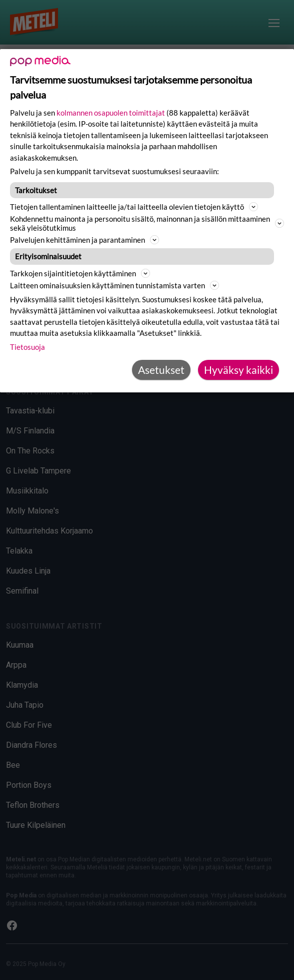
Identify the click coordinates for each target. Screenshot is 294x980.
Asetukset (161, 370)
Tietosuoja (27, 347)
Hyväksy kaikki (238, 370)
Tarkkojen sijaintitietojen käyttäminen (80, 273)
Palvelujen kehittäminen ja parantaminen (84, 240)
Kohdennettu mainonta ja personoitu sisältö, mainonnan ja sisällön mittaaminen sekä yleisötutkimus (147, 223)
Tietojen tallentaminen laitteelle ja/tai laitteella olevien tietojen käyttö (134, 207)
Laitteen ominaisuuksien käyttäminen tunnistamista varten (114, 285)
